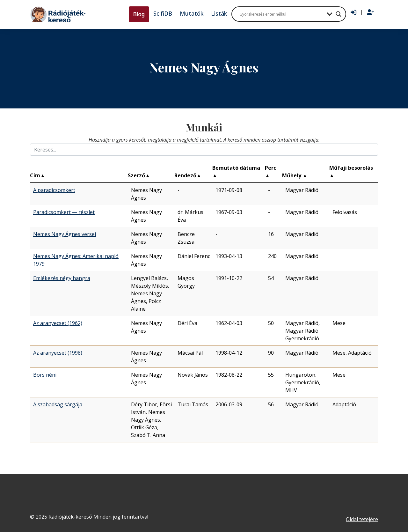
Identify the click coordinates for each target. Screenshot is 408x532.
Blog (139, 14)
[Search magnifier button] (339, 14)
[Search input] (281, 14)
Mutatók (192, 13)
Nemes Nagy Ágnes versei (65, 234)
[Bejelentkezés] (353, 12)
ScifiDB (163, 13)
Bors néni (45, 375)
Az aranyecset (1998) (58, 353)
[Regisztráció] (371, 12)
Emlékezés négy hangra (62, 278)
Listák (219, 13)
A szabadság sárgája (58, 404)
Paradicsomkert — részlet (64, 212)
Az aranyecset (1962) (58, 323)
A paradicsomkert (54, 190)
